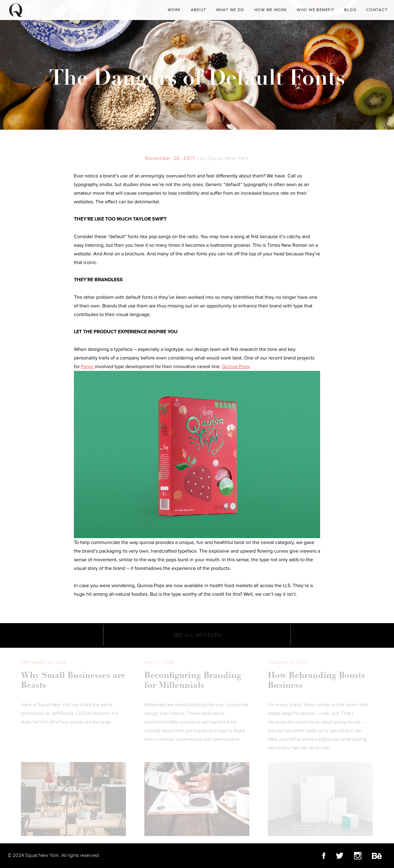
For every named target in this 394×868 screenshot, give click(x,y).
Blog (350, 10)
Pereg (88, 367)
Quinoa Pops (236, 367)
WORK (174, 10)
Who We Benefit (316, 10)
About (199, 10)
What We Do (230, 10)
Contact (377, 10)
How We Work (271, 10)
